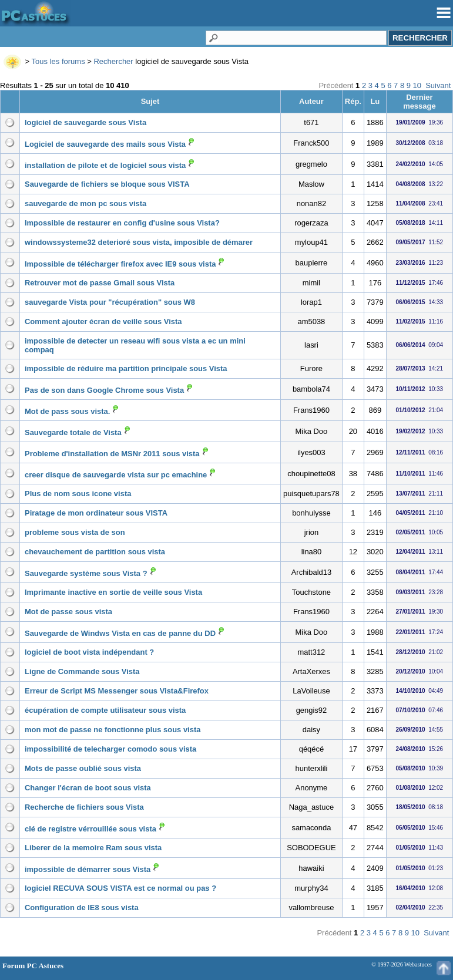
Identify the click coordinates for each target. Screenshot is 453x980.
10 (417, 85)
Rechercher (113, 61)
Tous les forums (58, 61)
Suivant (438, 85)
